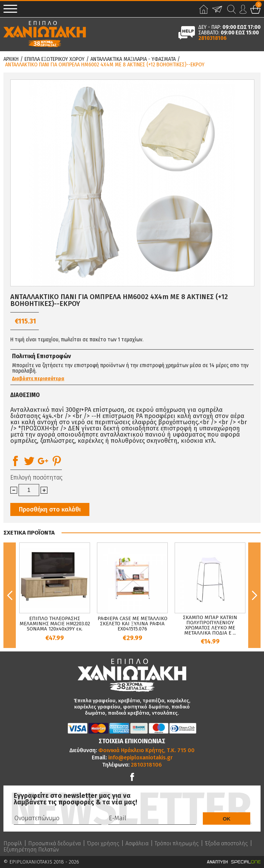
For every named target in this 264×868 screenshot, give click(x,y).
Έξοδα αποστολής (226, 844)
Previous (10, 595)
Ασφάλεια (137, 844)
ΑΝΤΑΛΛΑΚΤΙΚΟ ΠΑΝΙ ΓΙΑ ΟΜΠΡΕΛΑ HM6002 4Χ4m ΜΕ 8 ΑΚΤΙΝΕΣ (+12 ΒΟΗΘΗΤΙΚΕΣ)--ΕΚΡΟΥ (105, 65)
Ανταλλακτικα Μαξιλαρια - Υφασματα (133, 59)
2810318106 (212, 38)
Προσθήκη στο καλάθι (50, 509)
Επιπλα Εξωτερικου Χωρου (54, 59)
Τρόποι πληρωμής (177, 844)
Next (254, 595)
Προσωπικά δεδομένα (54, 844)
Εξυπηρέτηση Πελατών (31, 850)
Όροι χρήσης (103, 844)
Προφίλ (13, 844)
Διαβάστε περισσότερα (38, 379)
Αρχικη (11, 59)
